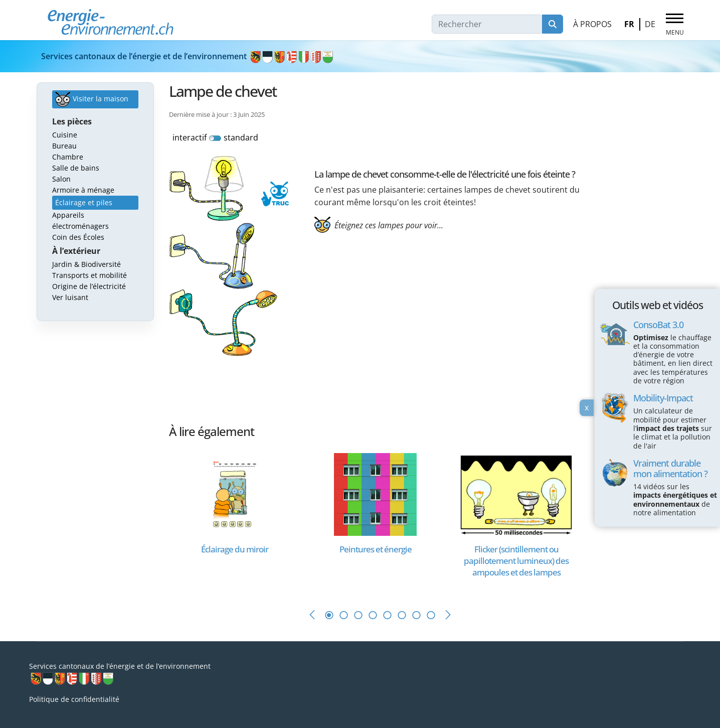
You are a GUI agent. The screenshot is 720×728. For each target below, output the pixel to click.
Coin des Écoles (78, 237)
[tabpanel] (239, 521)
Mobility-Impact (663, 398)
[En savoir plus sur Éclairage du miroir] (234, 493)
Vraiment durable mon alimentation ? (670, 468)
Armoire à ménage (83, 190)
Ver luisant (70, 297)
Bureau (64, 146)
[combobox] (487, 24)
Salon (61, 179)
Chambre (68, 157)
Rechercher (553, 24)
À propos (592, 24)
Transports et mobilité (89, 275)
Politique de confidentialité (74, 699)
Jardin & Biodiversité (86, 264)
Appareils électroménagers (80, 221)
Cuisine (65, 135)
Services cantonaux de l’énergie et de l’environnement (188, 56)
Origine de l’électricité (89, 286)
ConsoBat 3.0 (658, 324)
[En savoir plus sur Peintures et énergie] (375, 493)
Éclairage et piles (84, 202)
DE (650, 24)
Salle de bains (76, 168)
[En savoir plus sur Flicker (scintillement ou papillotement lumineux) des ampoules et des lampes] (516, 493)
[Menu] (675, 25)
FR (629, 24)
